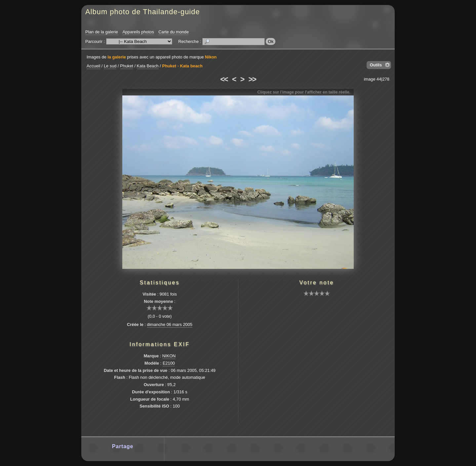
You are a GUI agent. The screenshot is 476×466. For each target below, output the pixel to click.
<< (224, 79)
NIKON (169, 356)
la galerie (117, 57)
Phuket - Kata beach (182, 66)
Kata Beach (148, 66)
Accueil (93, 66)
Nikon (211, 57)
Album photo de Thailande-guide (143, 12)
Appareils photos (138, 32)
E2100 (169, 363)
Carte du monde (174, 32)
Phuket (127, 66)
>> (252, 79)
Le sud (110, 66)
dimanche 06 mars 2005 (170, 324)
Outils (376, 65)
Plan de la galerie (102, 32)
